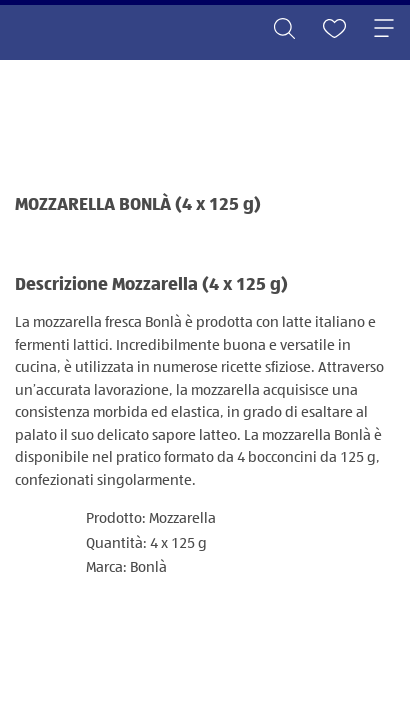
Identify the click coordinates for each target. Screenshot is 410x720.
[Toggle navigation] (384, 30)
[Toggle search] (284, 30)
